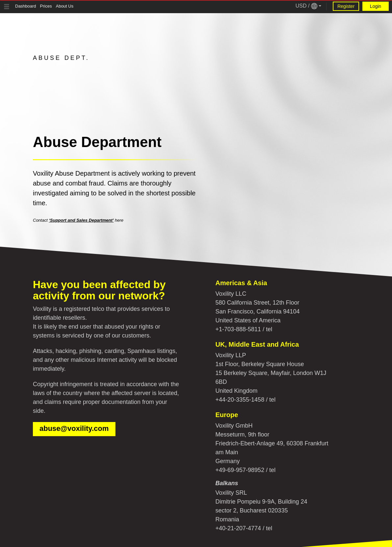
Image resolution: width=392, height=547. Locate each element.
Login (376, 6)
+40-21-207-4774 (238, 528)
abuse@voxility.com (74, 428)
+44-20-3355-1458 (240, 400)
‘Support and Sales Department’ (81, 220)
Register (346, 6)
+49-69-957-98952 (240, 470)
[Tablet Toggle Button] (7, 7)
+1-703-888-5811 (238, 329)
